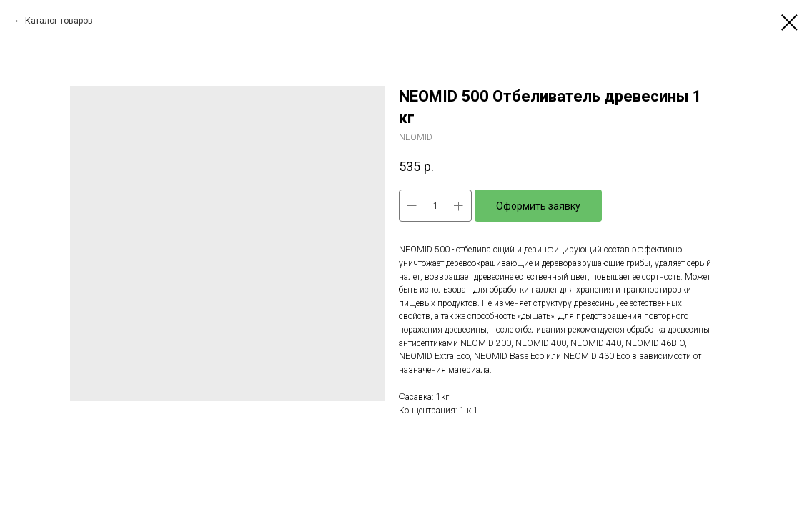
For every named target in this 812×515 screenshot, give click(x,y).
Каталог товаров (59, 21)
